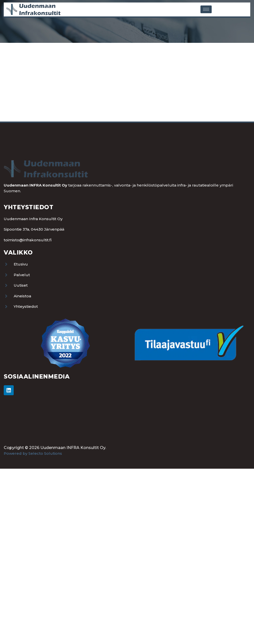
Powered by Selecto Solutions (33, 453)
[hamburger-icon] (206, 9)
